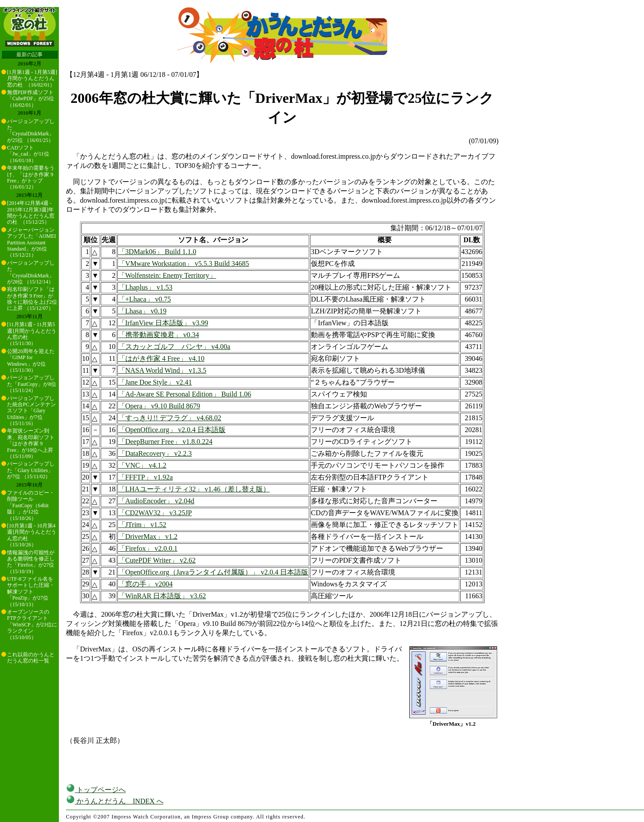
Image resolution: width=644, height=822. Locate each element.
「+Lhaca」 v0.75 (145, 299)
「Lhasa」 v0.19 (142, 311)
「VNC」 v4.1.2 (142, 465)
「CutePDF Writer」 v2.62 (157, 560)
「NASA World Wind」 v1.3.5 (162, 370)
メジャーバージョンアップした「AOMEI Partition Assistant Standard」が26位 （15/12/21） (31, 243)
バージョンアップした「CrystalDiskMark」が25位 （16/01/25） (31, 131)
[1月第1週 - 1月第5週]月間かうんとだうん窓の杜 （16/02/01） (32, 78)
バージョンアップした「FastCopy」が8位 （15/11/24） (32, 384)
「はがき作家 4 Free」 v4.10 (161, 358)
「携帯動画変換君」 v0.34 (159, 335)
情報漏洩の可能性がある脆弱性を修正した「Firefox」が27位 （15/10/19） (31, 562)
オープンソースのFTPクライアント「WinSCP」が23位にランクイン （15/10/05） (32, 625)
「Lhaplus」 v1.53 (146, 287)
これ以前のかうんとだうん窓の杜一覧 (31, 658)
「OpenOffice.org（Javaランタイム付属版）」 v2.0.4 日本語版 (213, 572)
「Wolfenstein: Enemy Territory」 (167, 275)
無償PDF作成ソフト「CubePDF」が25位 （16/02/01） (31, 99)
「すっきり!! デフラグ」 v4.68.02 (170, 418)
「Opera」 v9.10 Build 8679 (159, 406)
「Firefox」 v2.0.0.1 (148, 548)
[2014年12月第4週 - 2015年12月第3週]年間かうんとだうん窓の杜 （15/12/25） (31, 213)
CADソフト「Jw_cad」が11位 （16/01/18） (28, 154)
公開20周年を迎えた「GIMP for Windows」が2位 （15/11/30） (31, 361)
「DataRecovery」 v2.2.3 (155, 453)
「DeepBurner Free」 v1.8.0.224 (166, 442)
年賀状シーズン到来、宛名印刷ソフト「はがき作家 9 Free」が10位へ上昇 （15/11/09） (31, 444)
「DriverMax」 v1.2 (148, 536)
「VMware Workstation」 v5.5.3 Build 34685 (184, 264)
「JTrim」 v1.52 (142, 525)
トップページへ (96, 790)
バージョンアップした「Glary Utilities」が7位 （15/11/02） (31, 470)
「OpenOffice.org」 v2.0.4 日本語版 (172, 430)
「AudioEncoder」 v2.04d (156, 501)
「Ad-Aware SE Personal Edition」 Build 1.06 (185, 394)
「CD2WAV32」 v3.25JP (155, 513)
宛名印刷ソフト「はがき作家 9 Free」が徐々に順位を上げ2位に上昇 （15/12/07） (32, 299)
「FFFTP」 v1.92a (146, 477)
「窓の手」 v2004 (146, 584)
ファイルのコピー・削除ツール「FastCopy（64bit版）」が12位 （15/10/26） (31, 506)
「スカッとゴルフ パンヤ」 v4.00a (174, 347)
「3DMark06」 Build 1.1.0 (157, 252)
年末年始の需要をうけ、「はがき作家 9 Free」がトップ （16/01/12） (31, 177)
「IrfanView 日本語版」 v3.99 (163, 323)
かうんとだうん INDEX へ (115, 801)
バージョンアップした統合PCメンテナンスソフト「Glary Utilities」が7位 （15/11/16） (31, 411)
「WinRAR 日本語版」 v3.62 (162, 596)
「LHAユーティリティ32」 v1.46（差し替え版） (194, 489)
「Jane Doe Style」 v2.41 (155, 382)
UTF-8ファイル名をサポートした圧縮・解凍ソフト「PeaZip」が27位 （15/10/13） (31, 592)
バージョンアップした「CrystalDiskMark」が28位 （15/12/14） (31, 272)
